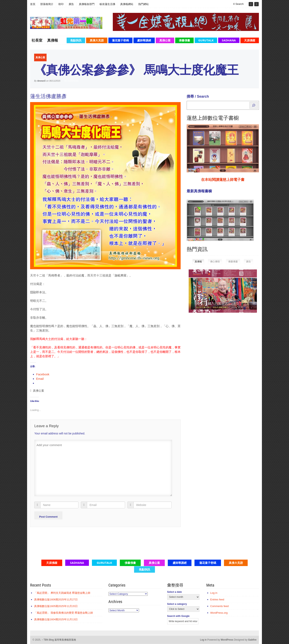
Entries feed (217, 599)
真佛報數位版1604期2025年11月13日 (56, 619)
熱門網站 (143, 4)
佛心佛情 (215, 262)
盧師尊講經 (144, 40)
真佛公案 (165, 40)
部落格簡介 (47, 4)
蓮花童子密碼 (120, 40)
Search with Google (178, 616)
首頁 (33, 4)
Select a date (175, 592)
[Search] (254, 105)
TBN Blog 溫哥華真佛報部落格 (59, 640)
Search (238, 4)
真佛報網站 (127, 4)
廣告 (71, 4)
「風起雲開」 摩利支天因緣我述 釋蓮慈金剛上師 (62, 593)
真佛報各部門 (87, 4)
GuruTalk (206, 40)
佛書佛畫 (184, 40)
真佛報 (53, 40)
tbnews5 (41, 81)
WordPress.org (219, 613)
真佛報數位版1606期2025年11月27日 (56, 599)
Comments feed (220, 606)
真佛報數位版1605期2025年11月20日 (56, 606)
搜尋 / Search (198, 96)
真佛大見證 (97, 40)
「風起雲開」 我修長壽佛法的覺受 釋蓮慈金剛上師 (64, 613)
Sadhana (229, 40)
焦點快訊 (76, 40)
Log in (214, 593)
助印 (61, 4)
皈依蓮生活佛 (107, 4)
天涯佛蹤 (250, 40)
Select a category (177, 604)
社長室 (37, 40)
